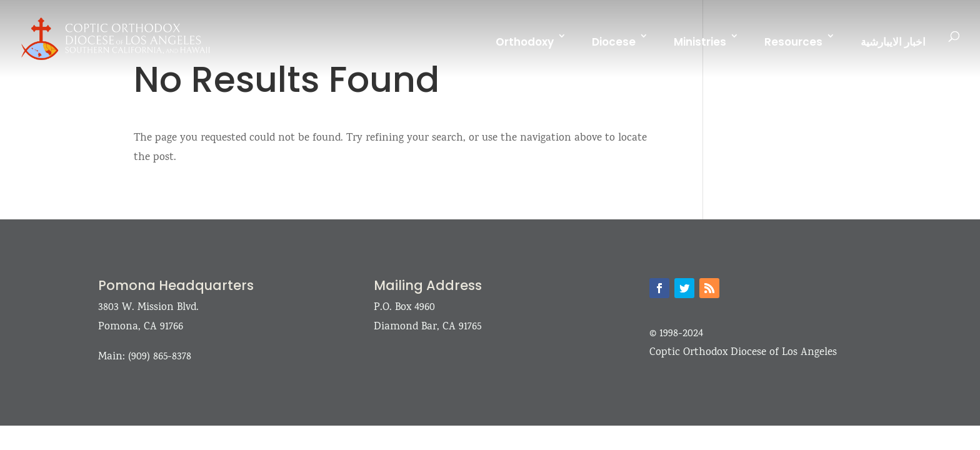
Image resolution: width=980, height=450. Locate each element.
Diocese (614, 42)
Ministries (700, 42)
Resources (793, 42)
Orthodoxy (525, 42)
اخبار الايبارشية (893, 42)
